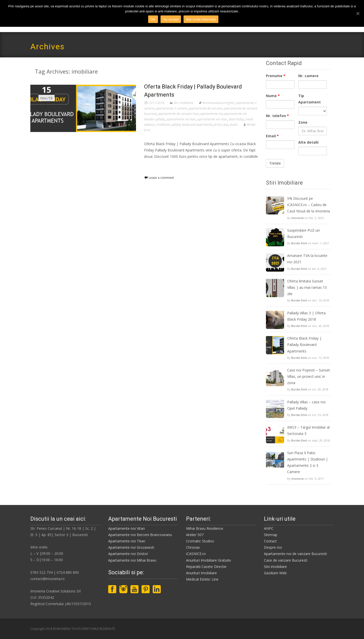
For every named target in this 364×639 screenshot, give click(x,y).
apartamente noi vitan (212, 119)
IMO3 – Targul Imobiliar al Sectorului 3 (308, 430)
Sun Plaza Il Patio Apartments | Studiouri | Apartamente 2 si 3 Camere (308, 462)
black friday (236, 119)
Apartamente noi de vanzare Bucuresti (295, 554)
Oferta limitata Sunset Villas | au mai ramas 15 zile (307, 287)
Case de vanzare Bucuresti (286, 560)
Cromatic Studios (200, 541)
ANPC (269, 528)
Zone (303, 122)
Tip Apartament (310, 99)
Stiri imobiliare (183, 103)
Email (272, 136)
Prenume (276, 76)
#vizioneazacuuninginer (219, 103)
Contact (270, 541)
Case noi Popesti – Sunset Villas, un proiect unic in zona (309, 376)
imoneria (297, 218)
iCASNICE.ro (196, 554)
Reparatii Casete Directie (206, 567)
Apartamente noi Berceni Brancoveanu (140, 535)
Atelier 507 (195, 535)
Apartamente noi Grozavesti (131, 547)
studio (234, 125)
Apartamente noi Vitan (127, 528)
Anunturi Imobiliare (201, 573)
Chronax (193, 547)
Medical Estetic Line (202, 579)
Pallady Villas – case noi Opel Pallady (306, 405)
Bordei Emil (299, 243)
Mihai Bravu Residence (205, 528)
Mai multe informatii (201, 19)
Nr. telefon (277, 116)
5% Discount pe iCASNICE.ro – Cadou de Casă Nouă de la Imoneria (309, 205)
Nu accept (171, 19)
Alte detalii (308, 142)
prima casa (221, 125)
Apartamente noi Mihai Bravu (132, 560)
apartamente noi (211, 114)
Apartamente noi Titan (127, 541)
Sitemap (271, 535)
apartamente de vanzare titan (178, 114)
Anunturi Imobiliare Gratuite (209, 560)
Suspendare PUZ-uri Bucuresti (303, 233)
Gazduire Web (275, 573)
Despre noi (273, 547)
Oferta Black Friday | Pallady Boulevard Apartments (304, 345)
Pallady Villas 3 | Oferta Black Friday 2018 (306, 316)
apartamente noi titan (181, 119)
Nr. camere (308, 76)
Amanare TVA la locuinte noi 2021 (307, 259)
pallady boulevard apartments (192, 125)
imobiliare (163, 125)
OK (153, 19)
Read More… (155, 166)
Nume (273, 96)
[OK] (358, 13)
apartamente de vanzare (206, 108)
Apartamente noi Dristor (128, 554)
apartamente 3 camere (172, 108)
